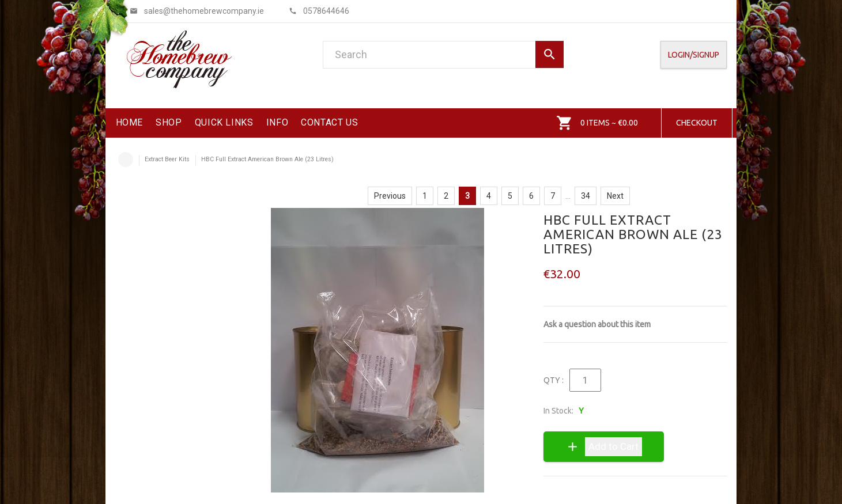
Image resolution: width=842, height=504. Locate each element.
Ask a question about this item (597, 324)
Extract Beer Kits (167, 159)
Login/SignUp (694, 55)
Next (615, 196)
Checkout (697, 123)
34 (586, 196)
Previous (390, 196)
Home (126, 160)
